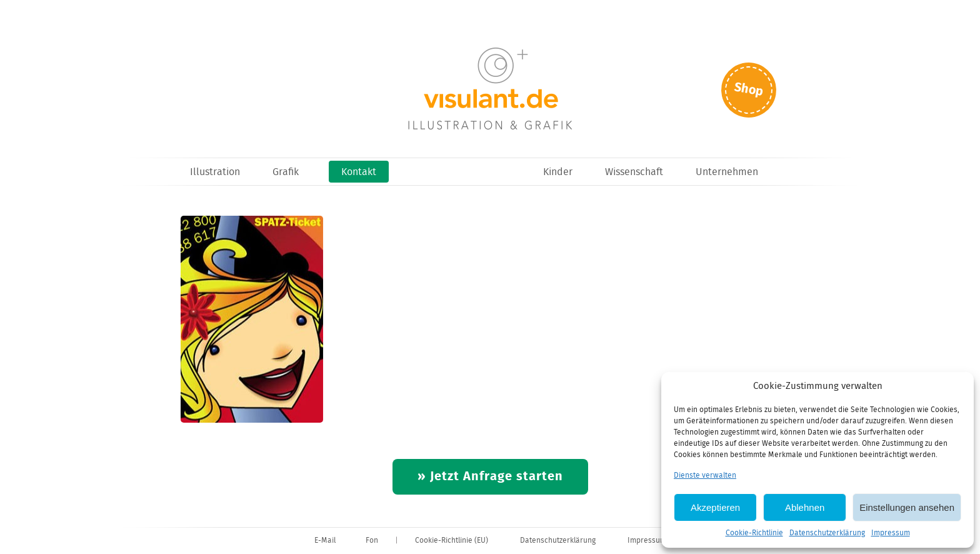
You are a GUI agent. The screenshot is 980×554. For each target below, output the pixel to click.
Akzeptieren (715, 507)
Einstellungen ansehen (907, 507)
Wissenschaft (634, 172)
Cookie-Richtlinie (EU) (452, 541)
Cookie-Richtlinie (754, 533)
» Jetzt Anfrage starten (490, 477)
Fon (372, 541)
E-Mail (325, 541)
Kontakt (359, 172)
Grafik (286, 172)
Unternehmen (727, 172)
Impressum (891, 533)
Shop (749, 90)
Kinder (558, 172)
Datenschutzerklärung (827, 533)
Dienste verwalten (705, 476)
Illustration (215, 172)
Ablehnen (805, 507)
